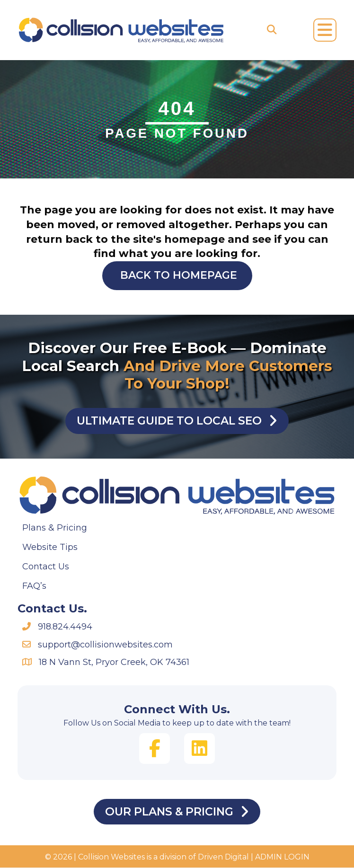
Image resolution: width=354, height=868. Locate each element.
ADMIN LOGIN (282, 858)
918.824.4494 (65, 627)
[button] (155, 749)
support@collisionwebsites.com (105, 645)
